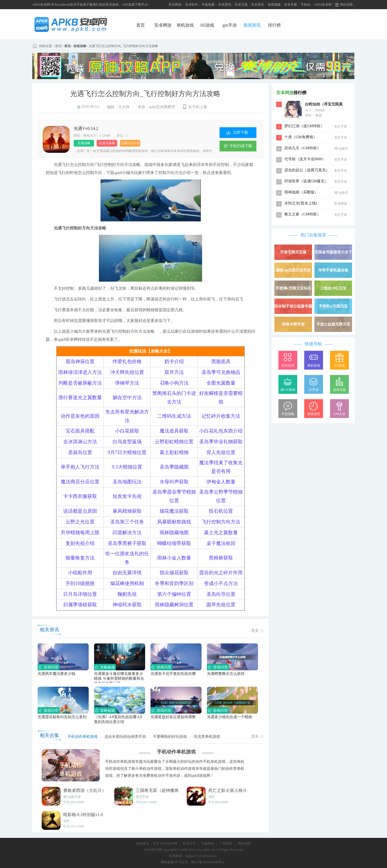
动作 (212, 797)
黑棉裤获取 (221, 558)
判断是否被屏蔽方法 (80, 383)
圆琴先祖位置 (221, 605)
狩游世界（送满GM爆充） (306, 181)
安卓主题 (241, 5)
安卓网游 (175, 5)
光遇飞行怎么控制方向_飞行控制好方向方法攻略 (123, 46)
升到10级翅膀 (80, 583)
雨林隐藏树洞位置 (174, 605)
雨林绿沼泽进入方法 (80, 372)
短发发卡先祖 (127, 496)
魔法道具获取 (174, 431)
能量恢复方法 (80, 558)
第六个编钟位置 (174, 594)
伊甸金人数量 (221, 482)
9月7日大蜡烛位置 (127, 452)
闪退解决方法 (127, 533)
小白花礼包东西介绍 (221, 431)
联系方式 (189, 844)
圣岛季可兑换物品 (221, 372)
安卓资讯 (257, 5)
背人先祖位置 (221, 452)
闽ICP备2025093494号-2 (208, 862)
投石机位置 (221, 511)
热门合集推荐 (313, 235)
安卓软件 (192, 5)
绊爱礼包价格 (127, 362)
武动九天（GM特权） (302, 148)
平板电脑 (208, 5)
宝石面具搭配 (80, 431)
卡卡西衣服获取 (80, 496)
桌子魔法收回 (221, 543)
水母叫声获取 (174, 482)
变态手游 (142, 797)
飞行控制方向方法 (221, 522)
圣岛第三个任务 (127, 522)
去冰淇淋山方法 (80, 442)
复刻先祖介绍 (80, 543)
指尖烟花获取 (174, 573)
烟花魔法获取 (174, 511)
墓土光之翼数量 (221, 533)
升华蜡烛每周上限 (80, 533)
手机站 (306, 5)
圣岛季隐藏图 (174, 467)
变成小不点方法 (221, 583)
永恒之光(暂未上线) (301, 203)
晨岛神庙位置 (80, 362)
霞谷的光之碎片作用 (221, 573)
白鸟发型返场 (127, 442)
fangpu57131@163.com (201, 856)
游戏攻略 (80, 46)
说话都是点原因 (80, 511)
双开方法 (174, 372)
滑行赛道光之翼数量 (80, 398)
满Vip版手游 (72, 797)
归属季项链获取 (80, 605)
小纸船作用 (80, 573)
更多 (257, 631)
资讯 (67, 46)
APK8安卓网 (323, 5)
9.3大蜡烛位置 (127, 467)
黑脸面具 (221, 362)
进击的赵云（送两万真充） (307, 170)
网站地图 (244, 844)
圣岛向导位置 (221, 594)
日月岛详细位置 (80, 594)
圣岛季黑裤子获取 (127, 543)
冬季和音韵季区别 (174, 583)
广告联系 (226, 844)
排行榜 (274, 25)
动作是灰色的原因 (80, 416)
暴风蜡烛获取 (127, 511)
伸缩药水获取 (127, 605)
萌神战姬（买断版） (301, 192)
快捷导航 (313, 344)
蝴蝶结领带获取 (174, 543)
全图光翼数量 (221, 383)
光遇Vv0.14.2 (86, 128)
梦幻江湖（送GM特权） (304, 126)
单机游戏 (185, 25)
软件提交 (143, 844)
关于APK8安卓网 (165, 844)
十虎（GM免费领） (301, 137)
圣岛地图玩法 (127, 482)
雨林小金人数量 (174, 558)
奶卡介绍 (174, 362)
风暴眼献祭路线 (174, 522)
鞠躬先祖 (127, 594)
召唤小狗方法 (174, 383)
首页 (141, 25)
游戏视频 (274, 5)
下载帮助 (207, 844)
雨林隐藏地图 (174, 533)
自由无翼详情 (127, 573)
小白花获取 (127, 431)
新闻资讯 (252, 25)
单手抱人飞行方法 (80, 467)
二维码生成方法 (174, 416)
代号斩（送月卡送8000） (305, 159)
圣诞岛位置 (80, 452)
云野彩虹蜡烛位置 (174, 442)
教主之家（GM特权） (302, 214)
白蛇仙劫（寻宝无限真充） (324, 105)
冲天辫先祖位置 (127, 372)
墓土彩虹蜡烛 (174, 452)
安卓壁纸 (225, 5)
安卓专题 (291, 5)
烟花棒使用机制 (127, 583)
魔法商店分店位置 (80, 482)
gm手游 (230, 25)
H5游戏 (207, 25)
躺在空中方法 (127, 398)
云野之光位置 (80, 522)
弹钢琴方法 (127, 383)
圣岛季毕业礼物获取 (221, 442)
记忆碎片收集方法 (221, 416)
